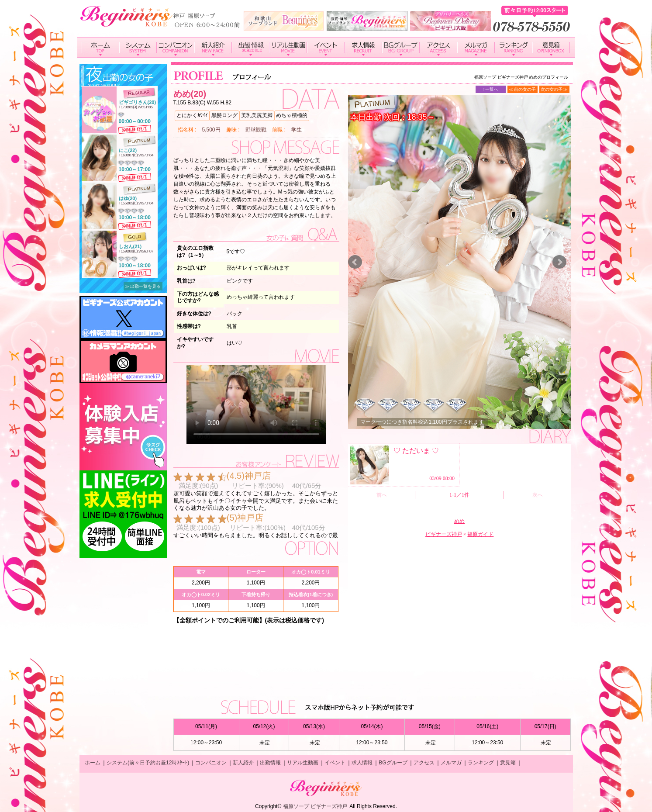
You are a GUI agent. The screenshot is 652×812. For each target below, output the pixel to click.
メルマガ (451, 763)
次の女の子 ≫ (554, 89)
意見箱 (508, 763)
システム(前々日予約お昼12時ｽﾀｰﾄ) (148, 763)
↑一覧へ (491, 89)
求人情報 (362, 763)
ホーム (93, 763)
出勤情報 (270, 763)
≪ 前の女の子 (523, 89)
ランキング (481, 763)
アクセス (424, 763)
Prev (355, 262)
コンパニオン (211, 763)
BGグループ (393, 763)
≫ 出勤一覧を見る (143, 286)
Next (559, 262)
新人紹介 (243, 763)
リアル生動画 (303, 763)
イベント (335, 763)
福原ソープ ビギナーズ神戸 (315, 806)
